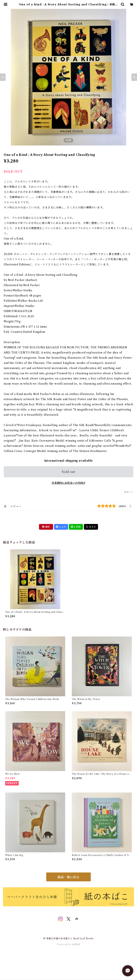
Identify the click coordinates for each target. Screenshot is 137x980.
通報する (129, 492)
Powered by (69, 944)
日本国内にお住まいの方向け (68, 483)
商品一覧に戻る (68, 877)
